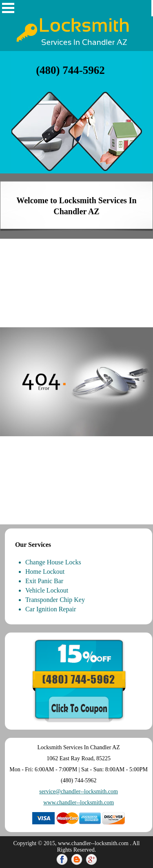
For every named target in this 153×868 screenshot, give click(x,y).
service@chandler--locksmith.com (79, 791)
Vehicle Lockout (47, 590)
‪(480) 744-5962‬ (70, 70)
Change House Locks (53, 562)
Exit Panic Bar (44, 581)
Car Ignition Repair (51, 609)
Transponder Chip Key (55, 600)
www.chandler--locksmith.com (79, 803)
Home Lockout (45, 572)
